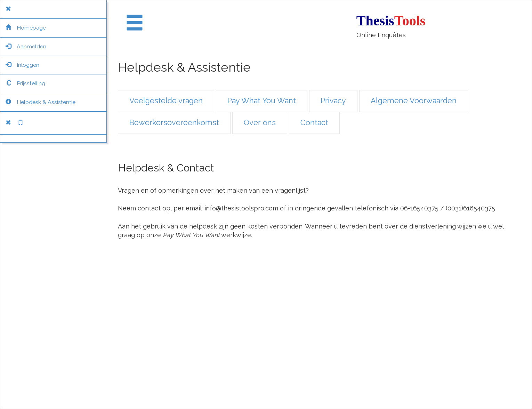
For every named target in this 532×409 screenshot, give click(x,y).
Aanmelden (26, 46)
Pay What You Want (262, 101)
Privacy (333, 101)
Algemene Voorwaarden (414, 101)
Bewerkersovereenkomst (174, 123)
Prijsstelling (25, 83)
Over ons (260, 123)
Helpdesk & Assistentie (41, 102)
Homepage (26, 28)
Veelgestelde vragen (166, 101)
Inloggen (22, 65)
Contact (314, 123)
